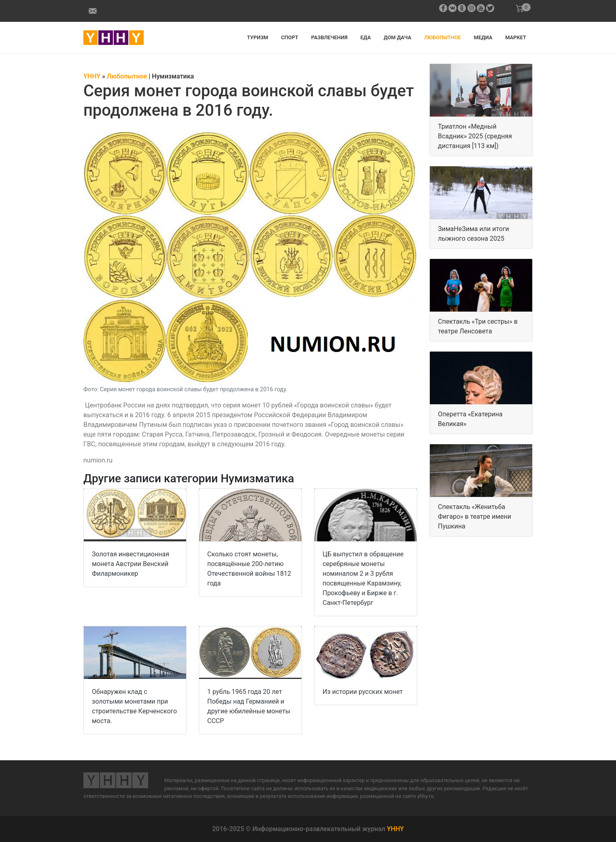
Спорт (289, 37)
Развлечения (329, 37)
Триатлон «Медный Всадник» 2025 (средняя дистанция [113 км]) (475, 136)
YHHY (395, 829)
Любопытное (443, 37)
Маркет (516, 37)
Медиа (483, 37)
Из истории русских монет (363, 692)
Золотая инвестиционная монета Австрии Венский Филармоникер (131, 564)
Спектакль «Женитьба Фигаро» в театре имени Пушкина (475, 516)
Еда (366, 37)
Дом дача (397, 37)
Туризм (257, 37)
